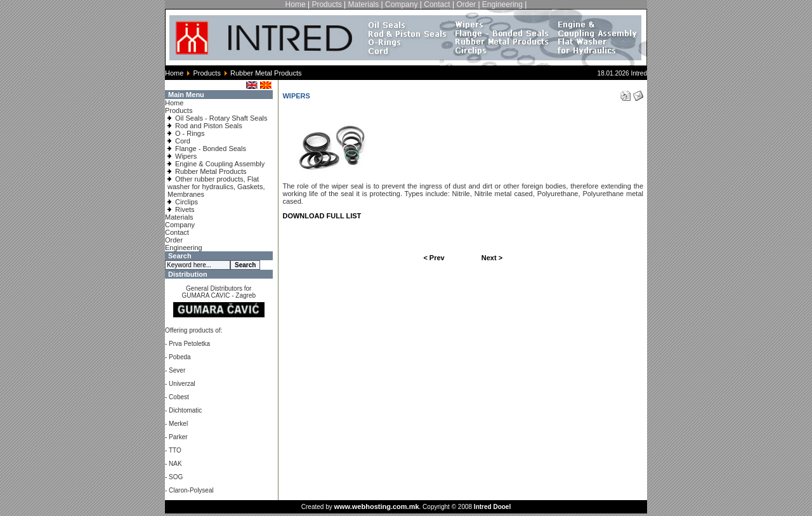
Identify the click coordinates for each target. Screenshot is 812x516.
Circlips (187, 202)
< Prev (434, 258)
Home (296, 4)
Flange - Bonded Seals (211, 149)
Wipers (186, 156)
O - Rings (190, 133)
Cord (183, 141)
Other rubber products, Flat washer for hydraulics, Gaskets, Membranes (216, 187)
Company (401, 4)
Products (326, 4)
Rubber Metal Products (211, 171)
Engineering (502, 4)
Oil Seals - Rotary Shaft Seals (221, 118)
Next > (492, 258)
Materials (364, 4)
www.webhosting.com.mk (376, 506)
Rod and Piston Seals (209, 126)
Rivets (185, 209)
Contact (437, 4)
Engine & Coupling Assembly (220, 164)
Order (466, 4)
